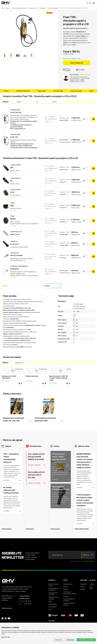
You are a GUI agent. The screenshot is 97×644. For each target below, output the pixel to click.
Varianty (6, 91)
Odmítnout (70, 640)
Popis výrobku (41, 91)
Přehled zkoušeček (32, 376)
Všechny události (7, 529)
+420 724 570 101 (85, 74)
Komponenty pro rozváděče (53, 593)
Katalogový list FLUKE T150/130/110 (9, 377)
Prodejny (83, 589)
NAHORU (5, 286)
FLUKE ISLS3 (14, 269)
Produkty (52, 580)
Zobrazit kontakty (7, 608)
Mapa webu (91, 587)
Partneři (84, 580)
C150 (12, 167)
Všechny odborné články (82, 529)
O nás (65, 580)
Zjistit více (13, 172)
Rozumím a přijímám (86, 640)
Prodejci (83, 587)
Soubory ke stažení (76, 91)
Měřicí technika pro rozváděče (54, 598)
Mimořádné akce (35, 446)
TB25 (12, 205)
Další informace (6, 637)
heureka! (52, 621)
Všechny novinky (55, 529)
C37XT (12, 192)
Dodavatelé (83, 584)
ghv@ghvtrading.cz (25, 598)
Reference (66, 596)
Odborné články (84, 446)
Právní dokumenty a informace (69, 600)
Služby (50, 601)
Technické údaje (58, 91)
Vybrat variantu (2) (77, 63)
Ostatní (92, 580)
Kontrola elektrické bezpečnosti (54, 589)
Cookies (92, 584)
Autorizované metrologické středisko (70, 593)
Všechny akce (30, 529)
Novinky (57, 446)
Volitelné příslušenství (23, 91)
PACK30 (13, 219)
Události (8, 446)
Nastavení (58, 640)
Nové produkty (53, 606)
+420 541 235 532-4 (25, 596)
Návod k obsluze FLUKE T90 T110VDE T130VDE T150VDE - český (59, 378)
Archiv (50, 609)
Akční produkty (53, 604)
